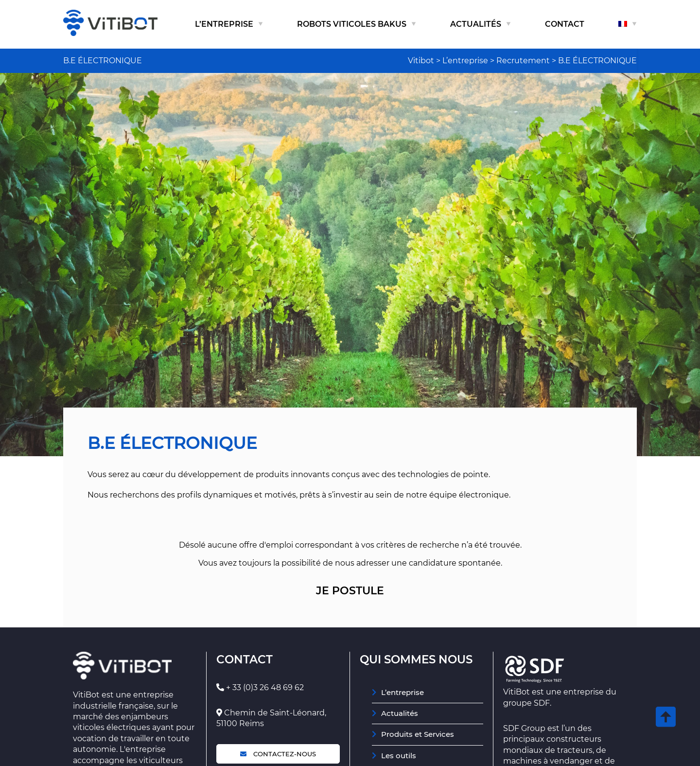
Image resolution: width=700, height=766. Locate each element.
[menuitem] (628, 24)
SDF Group (524, 728)
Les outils (399, 756)
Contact (565, 24)
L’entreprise (224, 24)
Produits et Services (418, 734)
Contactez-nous (278, 754)
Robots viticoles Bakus (352, 24)
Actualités (476, 24)
